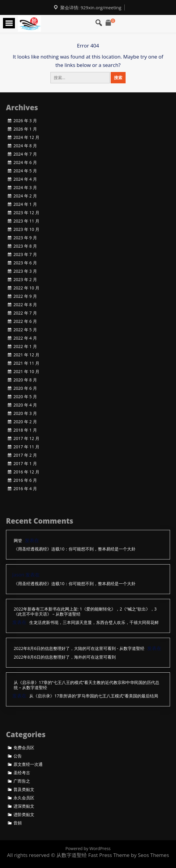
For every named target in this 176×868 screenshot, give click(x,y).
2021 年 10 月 (26, 372)
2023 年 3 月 (25, 271)
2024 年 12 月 (26, 137)
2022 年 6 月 (25, 321)
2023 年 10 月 (26, 229)
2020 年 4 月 (25, 405)
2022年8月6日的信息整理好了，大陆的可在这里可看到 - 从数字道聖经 (79, 649)
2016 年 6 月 (25, 480)
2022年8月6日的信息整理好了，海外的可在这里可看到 (65, 657)
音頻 (18, 823)
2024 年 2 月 (25, 196)
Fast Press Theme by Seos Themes (129, 855)
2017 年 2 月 (25, 455)
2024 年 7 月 (25, 154)
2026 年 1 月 (25, 129)
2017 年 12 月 (26, 438)
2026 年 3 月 (25, 121)
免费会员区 (24, 748)
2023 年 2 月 (25, 280)
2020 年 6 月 (25, 388)
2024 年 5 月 (25, 171)
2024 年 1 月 (25, 204)
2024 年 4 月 (25, 179)
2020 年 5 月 (25, 397)
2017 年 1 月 (25, 464)
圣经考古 (22, 773)
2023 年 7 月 (25, 254)
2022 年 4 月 (25, 338)
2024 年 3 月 (25, 188)
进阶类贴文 (24, 815)
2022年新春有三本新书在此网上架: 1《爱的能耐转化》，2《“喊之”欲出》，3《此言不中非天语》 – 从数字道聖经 (85, 612)
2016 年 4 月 (25, 489)
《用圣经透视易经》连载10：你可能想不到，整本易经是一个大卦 (75, 549)
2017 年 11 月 (26, 447)
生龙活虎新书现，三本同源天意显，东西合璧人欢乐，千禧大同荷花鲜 (94, 623)
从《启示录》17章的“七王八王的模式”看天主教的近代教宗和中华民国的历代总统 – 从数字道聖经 (87, 685)
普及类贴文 (24, 789)
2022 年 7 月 (25, 313)
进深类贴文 (24, 806)
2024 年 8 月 (25, 146)
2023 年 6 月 (25, 263)
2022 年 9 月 (25, 296)
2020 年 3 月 (25, 413)
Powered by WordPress (88, 848)
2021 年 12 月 (26, 355)
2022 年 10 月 (26, 288)
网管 (18, 541)
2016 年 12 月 (26, 472)
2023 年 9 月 (25, 238)
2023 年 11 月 (26, 221)
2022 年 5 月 (25, 330)
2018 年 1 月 (25, 430)
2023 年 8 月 (25, 246)
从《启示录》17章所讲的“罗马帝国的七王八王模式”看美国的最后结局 (94, 696)
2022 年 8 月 (25, 305)
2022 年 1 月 (25, 346)
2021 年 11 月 (26, 363)
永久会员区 (24, 798)
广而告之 (22, 781)
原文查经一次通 (28, 764)
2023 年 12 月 (26, 213)
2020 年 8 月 (25, 380)
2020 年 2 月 (25, 422)
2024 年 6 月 (25, 162)
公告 (18, 756)
